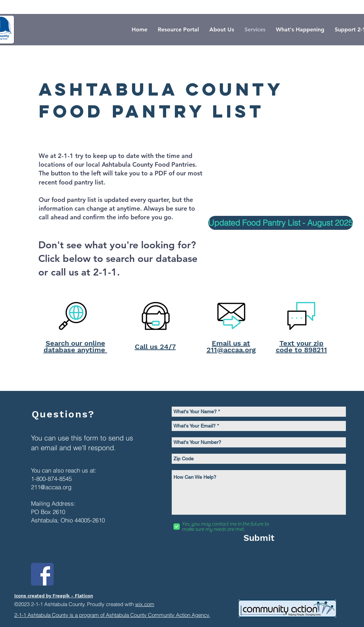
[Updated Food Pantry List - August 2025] (281, 223)
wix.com (145, 604)
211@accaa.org (51, 487)
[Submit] (259, 538)
